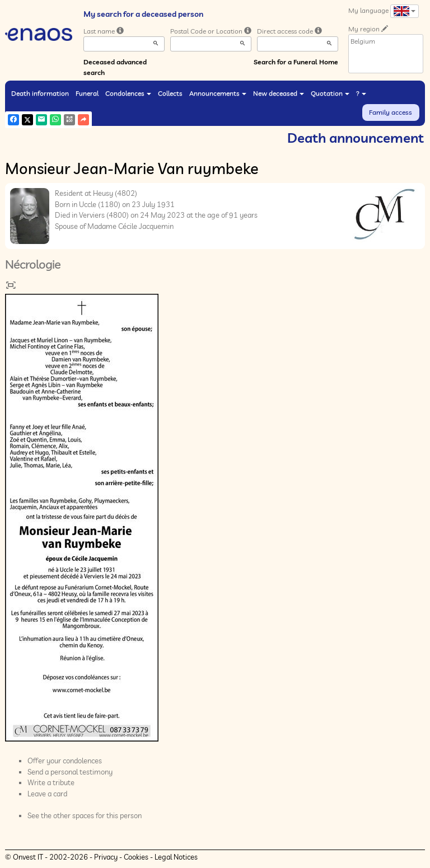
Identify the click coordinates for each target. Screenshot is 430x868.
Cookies (136, 857)
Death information (40, 93)
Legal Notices (176, 857)
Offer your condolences (65, 761)
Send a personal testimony (70, 772)
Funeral (87, 93)
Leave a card (47, 794)
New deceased (279, 93)
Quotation (330, 93)
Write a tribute (51, 782)
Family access (391, 112)
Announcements (218, 93)
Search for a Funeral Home (296, 62)
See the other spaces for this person (85, 815)
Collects (170, 93)
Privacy (106, 857)
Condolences (128, 93)
